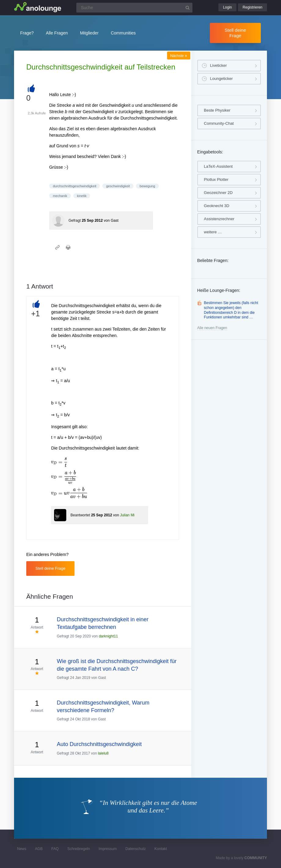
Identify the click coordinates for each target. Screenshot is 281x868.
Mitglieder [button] (89, 33)
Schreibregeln (78, 849)
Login (227, 7)
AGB (39, 849)
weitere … (213, 232)
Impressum (108, 849)
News (22, 849)
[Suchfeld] (134, 8)
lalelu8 (103, 753)
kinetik (82, 196)
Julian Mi (127, 515)
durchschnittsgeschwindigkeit (75, 186)
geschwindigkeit (118, 186)
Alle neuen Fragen (212, 328)
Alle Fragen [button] (57, 33)
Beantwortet (80, 515)
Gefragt (75, 221)
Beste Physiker (217, 110)
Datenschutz (135, 849)
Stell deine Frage (235, 33)
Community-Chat (219, 123)
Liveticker (219, 65)
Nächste (179, 56)
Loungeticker (221, 79)
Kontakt (161, 849)
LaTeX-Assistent (218, 166)
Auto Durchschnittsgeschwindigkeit (99, 744)
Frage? (27, 33)
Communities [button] (123, 33)
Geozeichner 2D (218, 193)
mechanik (60, 196)
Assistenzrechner (219, 219)
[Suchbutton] (188, 8)
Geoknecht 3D (217, 206)
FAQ (55, 849)
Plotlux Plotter (216, 179)
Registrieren (252, 7)
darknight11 (108, 636)
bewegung (147, 186)
